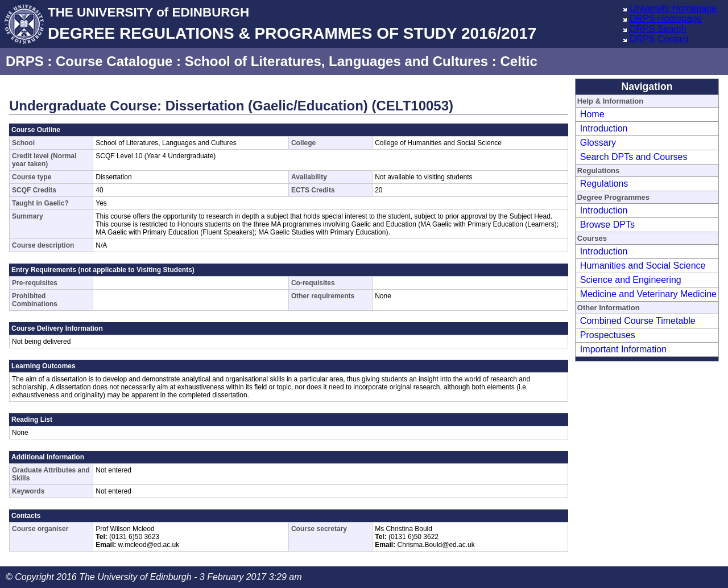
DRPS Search (658, 29)
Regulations (604, 184)
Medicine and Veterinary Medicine (648, 294)
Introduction (604, 128)
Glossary (598, 143)
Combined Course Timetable (638, 321)
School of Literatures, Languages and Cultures (336, 61)
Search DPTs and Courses (634, 157)
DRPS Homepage (666, 18)
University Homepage (673, 8)
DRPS (25, 61)
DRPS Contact (659, 39)
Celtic (518, 61)
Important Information (623, 349)
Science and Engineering (631, 280)
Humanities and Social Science (643, 266)
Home (592, 114)
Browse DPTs (607, 225)
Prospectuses (608, 335)
